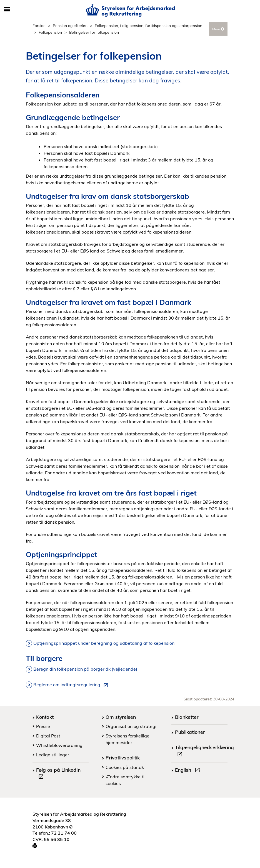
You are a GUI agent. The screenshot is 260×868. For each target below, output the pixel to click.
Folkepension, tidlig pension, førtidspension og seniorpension (148, 25)
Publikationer (190, 732)
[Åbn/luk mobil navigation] (7, 9)
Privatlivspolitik (123, 757)
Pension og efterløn (70, 25)
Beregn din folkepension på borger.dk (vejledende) (85, 669)
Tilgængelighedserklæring (204, 751)
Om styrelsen (121, 717)
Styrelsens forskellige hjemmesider (127, 739)
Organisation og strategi (131, 726)
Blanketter (187, 717)
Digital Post (48, 736)
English (189, 771)
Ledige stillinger (53, 755)
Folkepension (50, 32)
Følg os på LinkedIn (58, 774)
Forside (39, 25)
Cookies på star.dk (125, 767)
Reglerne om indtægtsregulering (72, 685)
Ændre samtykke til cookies (126, 780)
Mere (218, 29)
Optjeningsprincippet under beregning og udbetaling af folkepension (104, 643)
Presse (43, 726)
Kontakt (45, 717)
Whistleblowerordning (59, 745)
